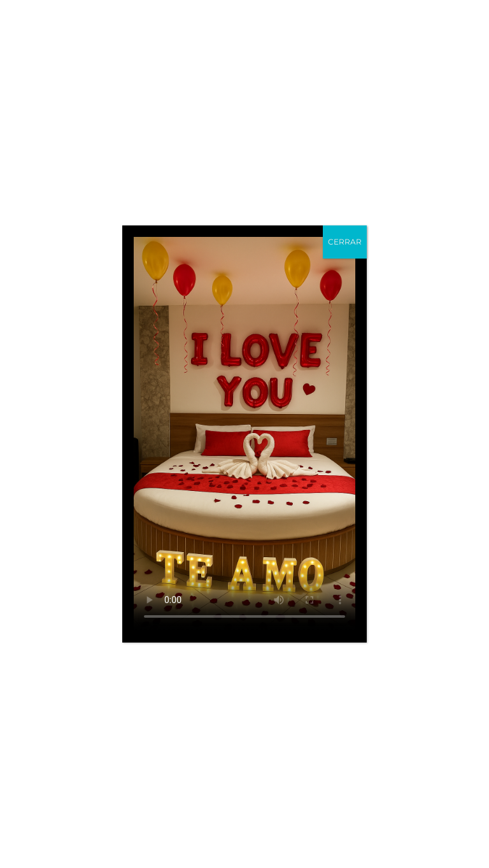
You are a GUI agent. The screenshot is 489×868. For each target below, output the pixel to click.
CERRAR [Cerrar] (345, 242)
